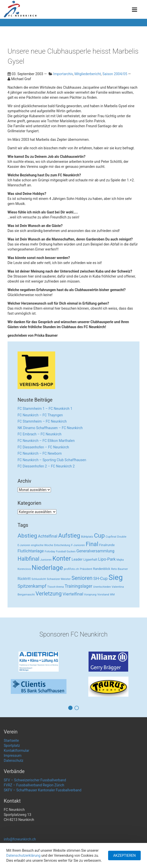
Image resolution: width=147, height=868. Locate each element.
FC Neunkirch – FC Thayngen (40, 415)
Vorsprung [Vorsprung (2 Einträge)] (90, 595)
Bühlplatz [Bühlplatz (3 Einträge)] (87, 537)
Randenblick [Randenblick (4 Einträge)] (102, 569)
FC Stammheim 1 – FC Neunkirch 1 (45, 409)
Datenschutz (14, 761)
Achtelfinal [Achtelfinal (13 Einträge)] (48, 536)
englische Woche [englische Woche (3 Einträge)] (42, 545)
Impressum (13, 756)
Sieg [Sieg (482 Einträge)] (116, 577)
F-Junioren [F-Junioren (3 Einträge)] (78, 545)
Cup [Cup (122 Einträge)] (99, 535)
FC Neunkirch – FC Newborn (40, 453)
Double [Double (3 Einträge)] (122, 537)
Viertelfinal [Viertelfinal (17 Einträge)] (73, 594)
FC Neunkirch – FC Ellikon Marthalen (46, 441)
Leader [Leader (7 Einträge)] (77, 559)
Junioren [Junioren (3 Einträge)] (46, 560)
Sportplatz (12, 746)
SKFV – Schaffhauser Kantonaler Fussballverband (43, 790)
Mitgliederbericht (88, 74)
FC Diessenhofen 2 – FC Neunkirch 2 (46, 466)
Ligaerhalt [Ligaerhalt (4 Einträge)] (90, 560)
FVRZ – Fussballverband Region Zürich (34, 785)
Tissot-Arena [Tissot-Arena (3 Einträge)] (55, 587)
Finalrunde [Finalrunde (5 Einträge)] (107, 545)
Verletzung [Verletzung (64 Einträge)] (49, 594)
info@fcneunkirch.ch (20, 839)
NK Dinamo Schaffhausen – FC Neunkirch (50, 428)
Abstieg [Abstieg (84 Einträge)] (27, 536)
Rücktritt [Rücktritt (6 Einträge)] (24, 579)
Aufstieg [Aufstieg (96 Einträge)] (69, 536)
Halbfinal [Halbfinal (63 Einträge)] (28, 559)
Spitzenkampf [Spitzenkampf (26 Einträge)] (32, 586)
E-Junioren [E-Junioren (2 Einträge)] (24, 545)
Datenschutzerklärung (23, 855)
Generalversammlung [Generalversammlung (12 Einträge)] (96, 551)
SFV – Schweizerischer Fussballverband (35, 780)
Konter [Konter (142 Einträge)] (62, 559)
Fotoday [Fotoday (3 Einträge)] (50, 551)
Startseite (11, 740)
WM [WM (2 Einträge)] (112, 595)
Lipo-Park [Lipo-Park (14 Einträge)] (107, 559)
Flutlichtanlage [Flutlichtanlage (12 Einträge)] (31, 551)
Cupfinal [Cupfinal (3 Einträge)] (111, 537)
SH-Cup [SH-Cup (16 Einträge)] (100, 578)
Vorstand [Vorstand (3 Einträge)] (103, 594)
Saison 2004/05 (115, 74)
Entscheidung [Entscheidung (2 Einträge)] (62, 545)
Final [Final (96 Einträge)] (92, 544)
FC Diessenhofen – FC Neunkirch (43, 447)
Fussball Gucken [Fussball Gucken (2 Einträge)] (66, 551)
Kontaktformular (17, 751)
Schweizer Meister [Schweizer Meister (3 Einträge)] (59, 579)
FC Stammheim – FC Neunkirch (42, 421)
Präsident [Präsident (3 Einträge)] (86, 569)
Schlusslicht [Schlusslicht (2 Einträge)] (39, 579)
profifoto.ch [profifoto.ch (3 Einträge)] (71, 569)
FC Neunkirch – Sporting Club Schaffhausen (52, 460)
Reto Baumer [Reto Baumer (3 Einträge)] (120, 569)
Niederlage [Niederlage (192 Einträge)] (47, 568)
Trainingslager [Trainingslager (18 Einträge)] (79, 586)
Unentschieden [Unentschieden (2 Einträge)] (102, 587)
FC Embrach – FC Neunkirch (40, 434)
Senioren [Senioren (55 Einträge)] (82, 578)
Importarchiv (63, 74)
